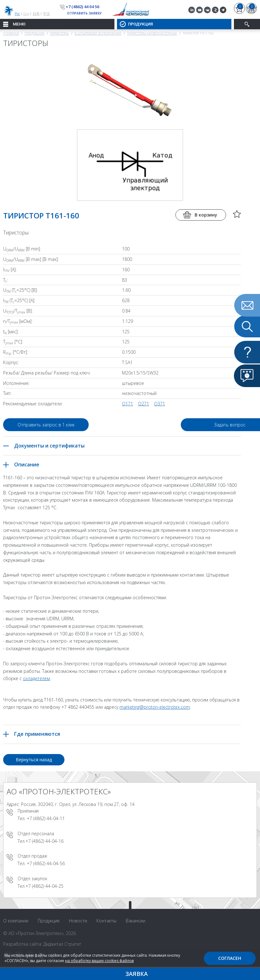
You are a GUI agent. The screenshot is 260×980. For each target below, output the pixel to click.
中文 (47, 13)
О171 (127, 404)
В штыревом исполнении (98, 33)
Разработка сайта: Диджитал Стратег (42, 944)
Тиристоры (59, 33)
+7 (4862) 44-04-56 (46, 863)
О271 (144, 404)
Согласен (230, 958)
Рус (17, 13)
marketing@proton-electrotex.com (155, 707)
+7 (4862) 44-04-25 (44, 886)
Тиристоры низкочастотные (152, 33)
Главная (11, 33)
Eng (26, 13)
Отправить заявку (84, 13)
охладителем (36, 678)
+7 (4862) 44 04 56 (82, 7)
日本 (36, 13)
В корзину (206, 215)
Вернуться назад (34, 760)
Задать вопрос (191, 425)
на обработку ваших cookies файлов (99, 961)
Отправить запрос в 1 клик (46, 425)
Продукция (34, 33)
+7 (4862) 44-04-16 (44, 841)
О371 (160, 404)
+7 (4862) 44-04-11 (46, 818)
